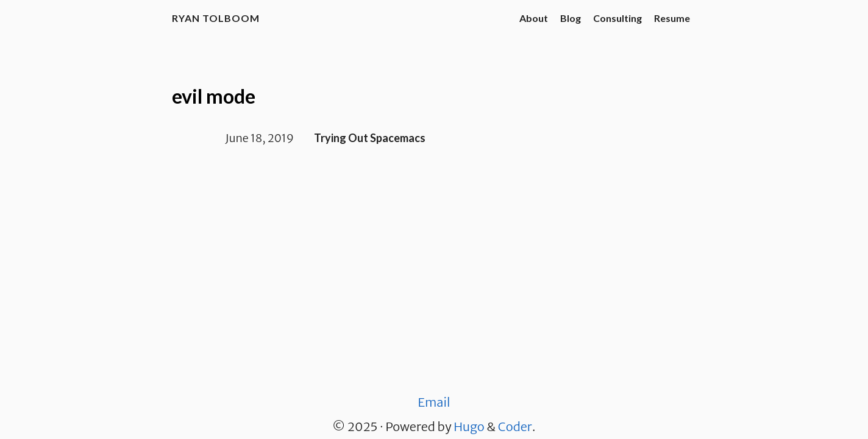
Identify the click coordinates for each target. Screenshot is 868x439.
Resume (672, 18)
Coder (515, 427)
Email (434, 402)
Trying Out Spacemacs (370, 138)
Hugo (469, 427)
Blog (571, 18)
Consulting (617, 18)
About (534, 18)
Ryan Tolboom (216, 18)
